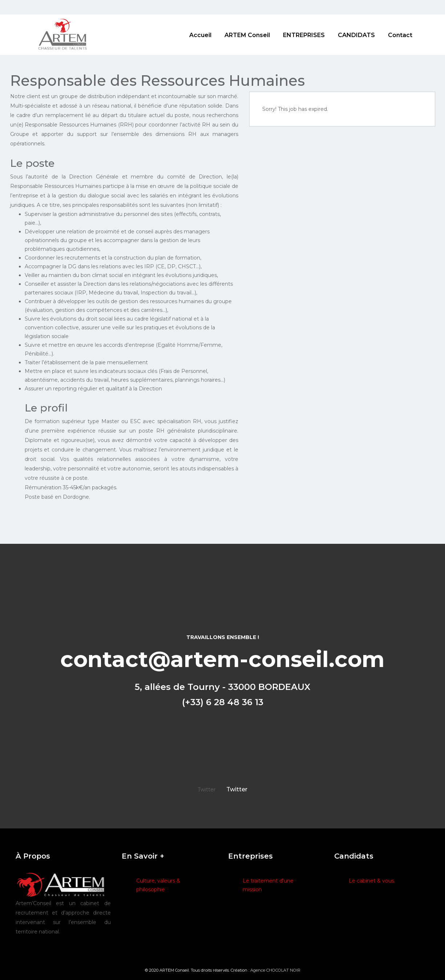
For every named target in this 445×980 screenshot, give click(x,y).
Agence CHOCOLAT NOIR (275, 970)
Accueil (200, 35)
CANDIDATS (356, 35)
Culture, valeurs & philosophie (158, 885)
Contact (400, 35)
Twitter (237, 789)
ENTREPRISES (304, 35)
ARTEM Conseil (247, 35)
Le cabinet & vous (371, 881)
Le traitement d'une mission (268, 885)
